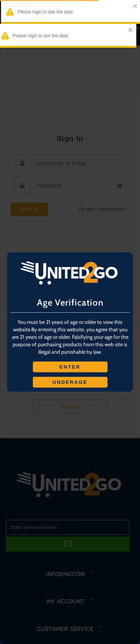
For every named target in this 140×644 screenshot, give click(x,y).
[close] (131, 7)
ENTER (70, 367)
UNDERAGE (70, 382)
